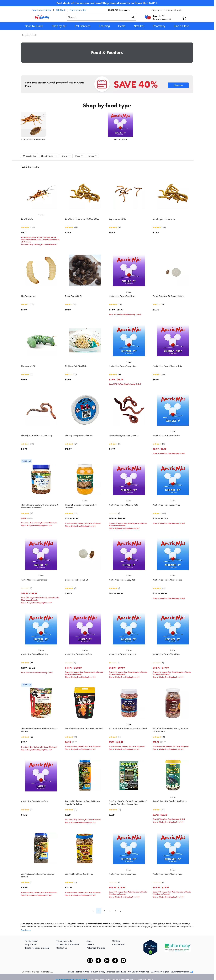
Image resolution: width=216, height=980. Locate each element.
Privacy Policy (98, 968)
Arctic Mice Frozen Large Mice (167, 503)
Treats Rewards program (37, 944)
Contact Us (62, 944)
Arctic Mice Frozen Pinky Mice (34, 653)
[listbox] (107, 126)
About (89, 937)
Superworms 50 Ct (117, 218)
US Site (116, 937)
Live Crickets (27, 218)
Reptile (25, 35)
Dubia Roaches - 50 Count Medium (169, 295)
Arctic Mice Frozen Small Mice (166, 434)
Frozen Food (107, 139)
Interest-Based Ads (117, 968)
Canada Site (119, 940)
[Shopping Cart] (188, 19)
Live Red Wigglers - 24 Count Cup (124, 434)
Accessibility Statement (68, 940)
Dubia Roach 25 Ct (74, 295)
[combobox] (101, 17)
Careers (90, 940)
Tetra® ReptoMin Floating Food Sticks (170, 800)
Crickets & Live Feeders (50, 139)
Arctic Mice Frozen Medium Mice (167, 578)
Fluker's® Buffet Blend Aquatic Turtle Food (128, 727)
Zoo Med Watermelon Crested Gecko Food (84, 727)
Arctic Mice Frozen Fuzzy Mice (122, 365)
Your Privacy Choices (182, 968)
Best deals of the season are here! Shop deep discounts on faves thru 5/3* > (107, 3)
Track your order (78, 10)
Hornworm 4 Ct (28, 365)
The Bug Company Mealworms (79, 434)
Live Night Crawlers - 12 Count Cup (37, 434)
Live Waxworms (28, 295)
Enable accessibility (41, 10)
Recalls (70, 968)
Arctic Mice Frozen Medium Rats (167, 365)
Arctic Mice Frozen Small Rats (122, 295)
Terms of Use (82, 968)
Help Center (31, 940)
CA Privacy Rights (160, 968)
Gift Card (60, 10)
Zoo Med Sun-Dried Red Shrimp (79, 873)
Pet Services (31, 937)
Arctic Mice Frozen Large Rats (79, 653)
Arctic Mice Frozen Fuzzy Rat (122, 578)
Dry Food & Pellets (164, 139)
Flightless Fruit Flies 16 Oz (76, 365)
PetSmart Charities (96, 944)
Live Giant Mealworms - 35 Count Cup (82, 218)
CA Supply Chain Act (139, 968)
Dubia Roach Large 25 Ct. (77, 578)
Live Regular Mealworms (164, 218)
